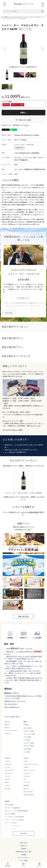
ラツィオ (7, 767)
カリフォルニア (28, 792)
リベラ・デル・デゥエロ (31, 764)
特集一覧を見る (24, 616)
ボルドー (32, 17)
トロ (25, 779)
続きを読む (9, 313)
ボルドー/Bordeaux (33, 153)
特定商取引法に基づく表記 (24, 852)
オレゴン (26, 789)
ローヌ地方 (27, 740)
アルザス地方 (27, 749)
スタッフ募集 (24, 861)
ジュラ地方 (27, 752)
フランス (26, 17)
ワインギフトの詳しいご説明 (13, 430)
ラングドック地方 (29, 743)
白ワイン (7, 728)
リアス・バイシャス (29, 770)
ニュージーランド (29, 795)
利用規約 (24, 849)
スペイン (26, 758)
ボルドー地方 (27, 728)
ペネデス (26, 767)
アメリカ (26, 785)
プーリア (7, 776)
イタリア (7, 758)
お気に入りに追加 (25, 120)
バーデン (7, 786)
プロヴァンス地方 (29, 746)
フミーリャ (27, 782)
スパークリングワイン (11, 731)
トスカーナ (8, 761)
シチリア (7, 779)
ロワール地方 (27, 737)
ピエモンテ (8, 764)
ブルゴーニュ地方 (29, 731)
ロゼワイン (8, 734)
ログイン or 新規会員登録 (30, 512)
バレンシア (27, 773)
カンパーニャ (9, 773)
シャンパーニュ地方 (29, 734)
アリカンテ (27, 776)
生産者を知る (19, 148)
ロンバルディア (9, 770)
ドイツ (7, 782)
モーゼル (7, 789)
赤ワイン (39, 17)
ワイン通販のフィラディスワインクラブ (12, 17)
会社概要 (24, 855)
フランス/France (20, 153)
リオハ (25, 761)
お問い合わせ (24, 843)
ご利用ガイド (24, 846)
